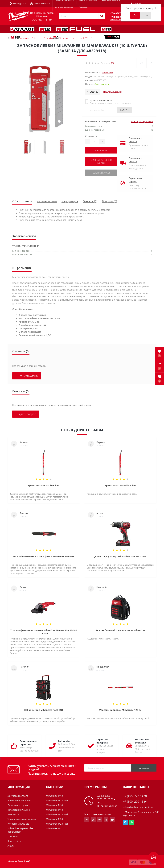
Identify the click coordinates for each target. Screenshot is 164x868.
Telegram (125, 822)
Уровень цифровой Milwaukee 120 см (120, 710)
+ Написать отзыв (27, 376)
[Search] (102, 16)
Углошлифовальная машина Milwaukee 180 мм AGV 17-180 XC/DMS (44, 632)
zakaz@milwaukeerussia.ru (138, 807)
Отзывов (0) (90, 201)
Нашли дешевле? (113, 92)
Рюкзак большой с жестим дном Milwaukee (121, 630)
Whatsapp (132, 822)
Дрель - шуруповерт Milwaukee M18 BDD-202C (120, 556)
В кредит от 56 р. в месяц (101, 162)
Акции (11, 846)
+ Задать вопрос (26, 414)
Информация (70, 201)
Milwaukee (108, 73)
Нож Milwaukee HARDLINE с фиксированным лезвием (44, 556)
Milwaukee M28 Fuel (57, 824)
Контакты (83, 7)
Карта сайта (14, 841)
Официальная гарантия (28, 743)
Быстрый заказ (101, 173)
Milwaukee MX (54, 828)
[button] (159, 379)
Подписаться (144, 768)
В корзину (101, 150)
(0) (112, 63)
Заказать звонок (118, 20)
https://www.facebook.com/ (87, 820)
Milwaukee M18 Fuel (57, 814)
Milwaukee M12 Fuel (57, 800)
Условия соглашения (19, 800)
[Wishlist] (141, 63)
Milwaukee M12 (54, 796)
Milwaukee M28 (54, 819)
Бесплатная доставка (142, 741)
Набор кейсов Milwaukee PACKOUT (44, 710)
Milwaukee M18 (54, 810)
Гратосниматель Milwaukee (44, 485)
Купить (125, 110)
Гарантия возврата (102, 741)
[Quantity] (95, 142)
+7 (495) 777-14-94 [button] (135, 796)
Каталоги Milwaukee (19, 810)
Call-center (64, 741)
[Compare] (151, 63)
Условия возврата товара (22, 819)
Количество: (92, 136)
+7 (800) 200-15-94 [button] (135, 802)
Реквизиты (13, 814)
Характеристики (47, 201)
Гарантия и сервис (135, 180)
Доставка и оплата (135, 140)
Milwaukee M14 (54, 805)
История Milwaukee (64, 7)
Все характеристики (142, 121)
